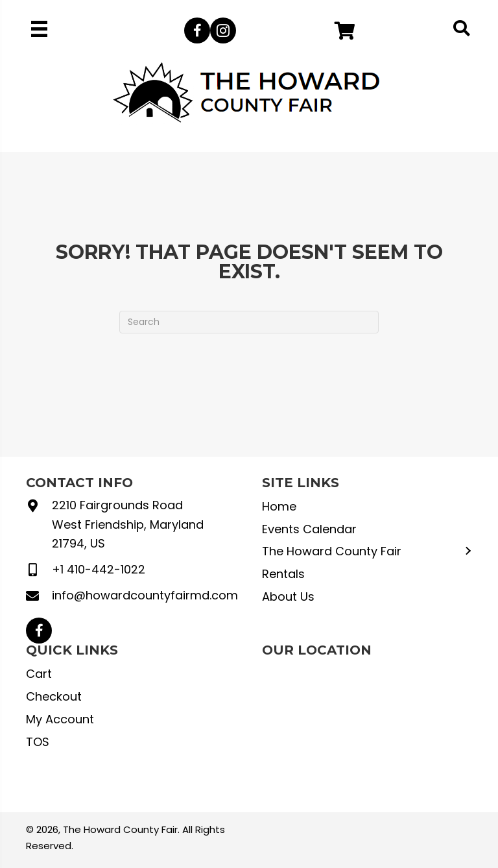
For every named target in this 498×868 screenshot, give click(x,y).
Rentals (283, 574)
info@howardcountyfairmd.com (145, 595)
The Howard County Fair (332, 551)
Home (279, 506)
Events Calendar (309, 529)
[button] (197, 30)
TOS (38, 742)
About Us (288, 597)
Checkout (54, 696)
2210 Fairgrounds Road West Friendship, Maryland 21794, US (128, 524)
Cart (39, 674)
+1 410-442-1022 (99, 569)
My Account (60, 719)
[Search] (249, 322)
